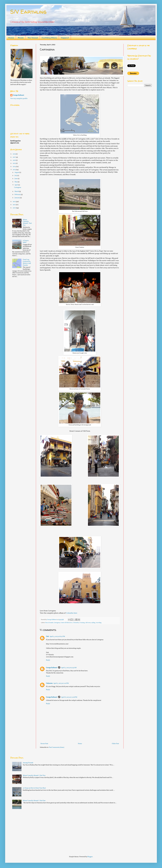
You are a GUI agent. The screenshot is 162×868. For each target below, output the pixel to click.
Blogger (90, 857)
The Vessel (33, 38)
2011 (14, 205)
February (18, 195)
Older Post (115, 744)
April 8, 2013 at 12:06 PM (69, 697)
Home (11, 38)
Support (65, 38)
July (16, 176)
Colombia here (72, 613)
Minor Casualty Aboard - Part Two (27, 222)
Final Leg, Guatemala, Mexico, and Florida (27, 262)
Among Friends (28, 763)
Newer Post (44, 744)
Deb (47, 636)
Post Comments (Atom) (57, 747)
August (17, 172)
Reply (48, 660)
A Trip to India (26, 242)
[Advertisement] (30, 831)
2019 (14, 154)
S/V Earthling (28, 12)
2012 (14, 202)
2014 (14, 167)
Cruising (82, 623)
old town (88, 623)
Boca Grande (49, 623)
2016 (14, 160)
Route (21, 38)
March (17, 191)
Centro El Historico (66, 623)
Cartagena (57, 623)
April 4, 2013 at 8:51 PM (57, 636)
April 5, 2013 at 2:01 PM (61, 683)
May (16, 182)
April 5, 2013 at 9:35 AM (69, 668)
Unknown (49, 683)
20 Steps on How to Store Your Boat (34, 788)
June (16, 179)
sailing (93, 623)
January (17, 198)
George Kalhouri (52, 668)
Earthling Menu (49, 38)
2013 (14, 170)
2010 (14, 208)
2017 (14, 157)
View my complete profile (19, 99)
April (16, 185)
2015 (14, 163)
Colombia (76, 623)
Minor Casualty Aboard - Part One (34, 801)
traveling (99, 623)
